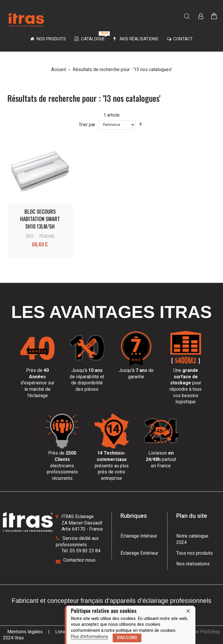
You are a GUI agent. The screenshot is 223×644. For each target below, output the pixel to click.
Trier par (87, 124)
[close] (188, 611)
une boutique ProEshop (196, 632)
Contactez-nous (79, 560)
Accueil (59, 69)
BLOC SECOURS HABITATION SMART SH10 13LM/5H (40, 219)
